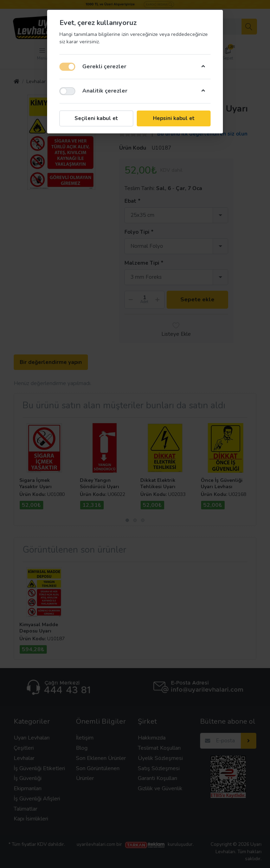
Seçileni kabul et (96, 118)
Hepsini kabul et (174, 118)
